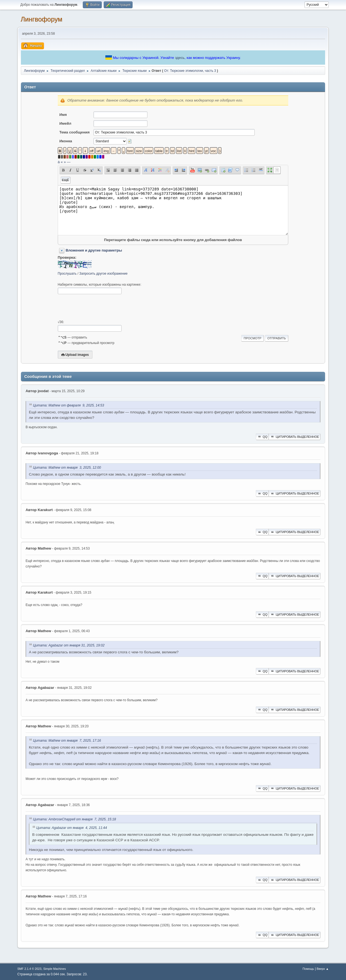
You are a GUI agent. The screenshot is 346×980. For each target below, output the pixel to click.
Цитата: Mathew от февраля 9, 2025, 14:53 (68, 405)
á (59, 162)
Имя (63, 115)
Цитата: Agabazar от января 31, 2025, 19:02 (69, 645)
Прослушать (67, 274)
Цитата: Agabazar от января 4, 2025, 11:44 (72, 828)
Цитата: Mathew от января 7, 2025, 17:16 (67, 741)
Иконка (66, 141)
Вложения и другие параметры (94, 250)
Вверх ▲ (323, 969)
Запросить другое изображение (103, 274)
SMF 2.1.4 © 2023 (29, 969)
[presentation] (100, 307)
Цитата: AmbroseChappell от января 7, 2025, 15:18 (75, 819)
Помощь (308, 969)
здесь (180, 58)
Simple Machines (54, 969)
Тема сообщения (75, 132)
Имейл (65, 123)
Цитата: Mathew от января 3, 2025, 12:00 (67, 468)
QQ (262, 437)
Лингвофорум (41, 19)
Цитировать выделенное (295, 437)
